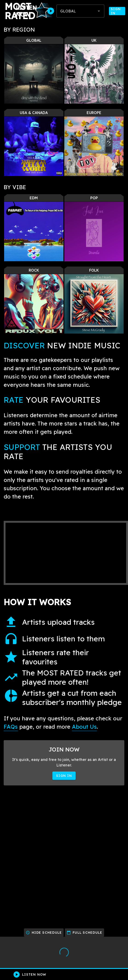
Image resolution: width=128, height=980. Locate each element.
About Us (84, 727)
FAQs (11, 727)
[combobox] (80, 11)
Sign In (117, 11)
